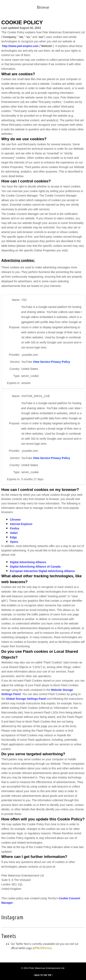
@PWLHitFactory (42, 948)
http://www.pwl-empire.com (20, 46)
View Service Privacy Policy (51, 362)
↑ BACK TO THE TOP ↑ (43, 975)
